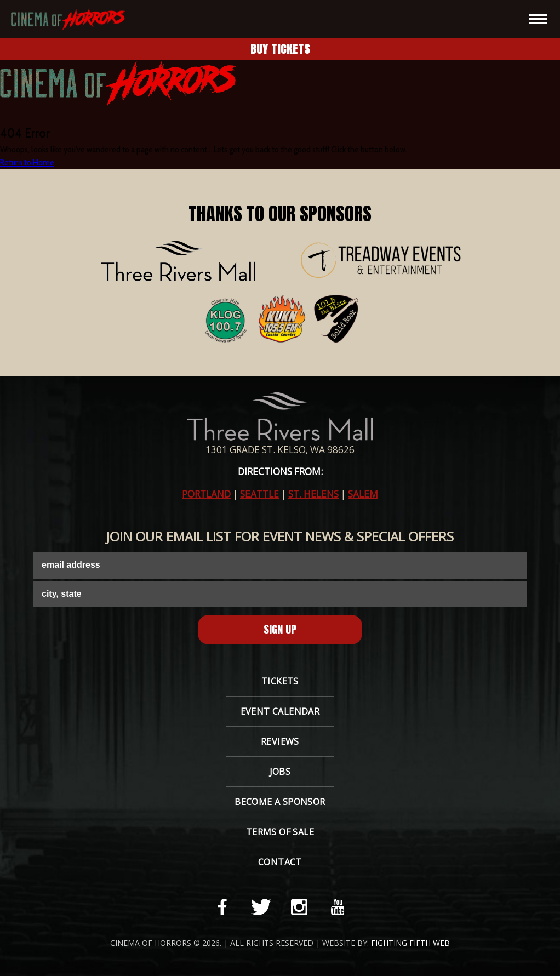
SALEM (363, 494)
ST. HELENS (313, 494)
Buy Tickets (280, 49)
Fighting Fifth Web (410, 943)
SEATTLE (259, 494)
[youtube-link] (338, 907)
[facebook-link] (222, 907)
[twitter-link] (261, 907)
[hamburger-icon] (538, 19)
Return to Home (27, 162)
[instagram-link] (299, 907)
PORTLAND (206, 494)
